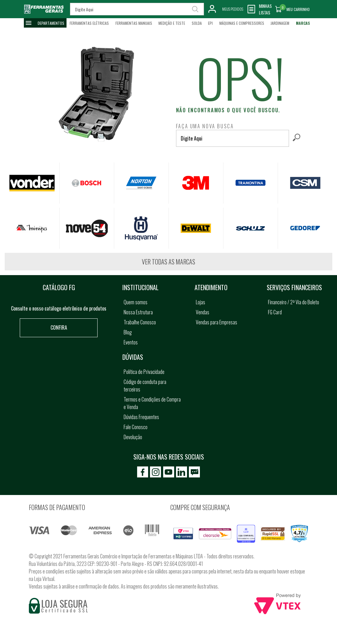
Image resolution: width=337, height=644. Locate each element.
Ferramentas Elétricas (89, 23)
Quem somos (136, 302)
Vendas (203, 312)
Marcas (303, 23)
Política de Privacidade (144, 372)
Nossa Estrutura (138, 312)
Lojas (201, 302)
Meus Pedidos (233, 9)
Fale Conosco (136, 427)
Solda (197, 23)
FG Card (275, 312)
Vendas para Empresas (217, 322)
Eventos (131, 342)
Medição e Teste (172, 23)
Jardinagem (280, 23)
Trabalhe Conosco (140, 322)
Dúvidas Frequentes (141, 417)
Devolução (133, 437)
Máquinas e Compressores (242, 23)
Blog (128, 332)
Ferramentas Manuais (134, 23)
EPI (210, 23)
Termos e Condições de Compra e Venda (152, 403)
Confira (59, 327)
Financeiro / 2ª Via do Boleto (294, 302)
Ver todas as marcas (168, 262)
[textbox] (233, 138)
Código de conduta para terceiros (145, 386)
